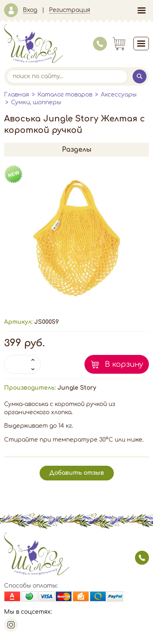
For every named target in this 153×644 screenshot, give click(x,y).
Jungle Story (77, 388)
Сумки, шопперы (36, 102)
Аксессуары (119, 95)
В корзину (124, 364)
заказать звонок (142, 558)
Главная (17, 95)
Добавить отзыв (77, 473)
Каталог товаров (65, 95)
